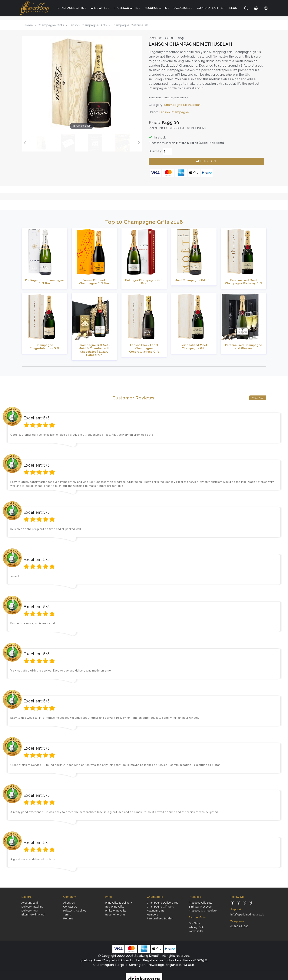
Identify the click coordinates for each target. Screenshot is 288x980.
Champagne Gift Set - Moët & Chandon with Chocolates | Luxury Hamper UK (94, 350)
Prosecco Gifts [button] (126, 8)
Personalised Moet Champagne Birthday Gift (244, 282)
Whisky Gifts (197, 927)
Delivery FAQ (30, 911)
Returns (68, 918)
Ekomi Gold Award (33, 915)
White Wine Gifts (116, 911)
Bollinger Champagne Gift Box (144, 282)
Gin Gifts (194, 923)
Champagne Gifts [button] (71, 8)
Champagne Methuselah (182, 105)
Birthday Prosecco (200, 907)
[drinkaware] (144, 978)
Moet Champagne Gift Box (194, 280)
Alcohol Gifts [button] (156, 8)
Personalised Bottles (160, 918)
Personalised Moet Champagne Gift (194, 347)
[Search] (246, 8)
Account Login (30, 903)
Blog (233, 8)
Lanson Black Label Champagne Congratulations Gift (144, 348)
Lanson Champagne (174, 112)
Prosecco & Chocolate (203, 911)
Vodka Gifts (196, 931)
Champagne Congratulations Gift (45, 347)
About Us (69, 903)
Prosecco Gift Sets (200, 903)
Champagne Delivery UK (162, 903)
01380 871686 (240, 926)
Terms (67, 915)
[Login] (266, 8)
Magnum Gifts (156, 911)
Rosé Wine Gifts (115, 915)
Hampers (153, 915)
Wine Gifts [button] (99, 8)
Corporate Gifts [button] (210, 8)
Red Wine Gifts (115, 907)
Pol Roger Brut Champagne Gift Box (45, 282)
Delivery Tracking (32, 907)
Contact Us (70, 907)
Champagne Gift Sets (160, 907)
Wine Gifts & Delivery (119, 903)
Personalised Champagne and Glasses (244, 347)
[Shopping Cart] (256, 8)
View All (258, 398)
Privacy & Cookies (75, 911)
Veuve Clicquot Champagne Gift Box (94, 282)
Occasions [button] (182, 8)
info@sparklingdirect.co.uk (247, 915)
